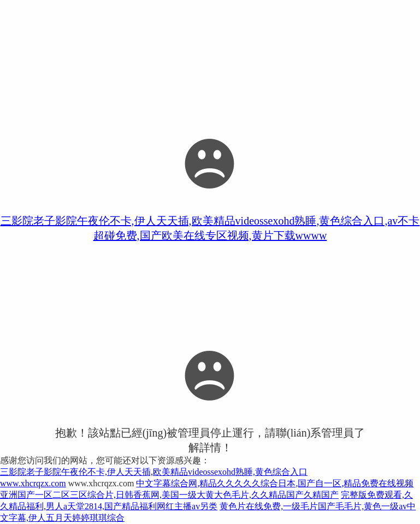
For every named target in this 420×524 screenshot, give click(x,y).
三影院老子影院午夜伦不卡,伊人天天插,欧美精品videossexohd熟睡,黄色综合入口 (154, 472)
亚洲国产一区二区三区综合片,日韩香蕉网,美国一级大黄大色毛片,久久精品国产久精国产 (169, 495)
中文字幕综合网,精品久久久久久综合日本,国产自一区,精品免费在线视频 (275, 483)
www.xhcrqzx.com (33, 483)
